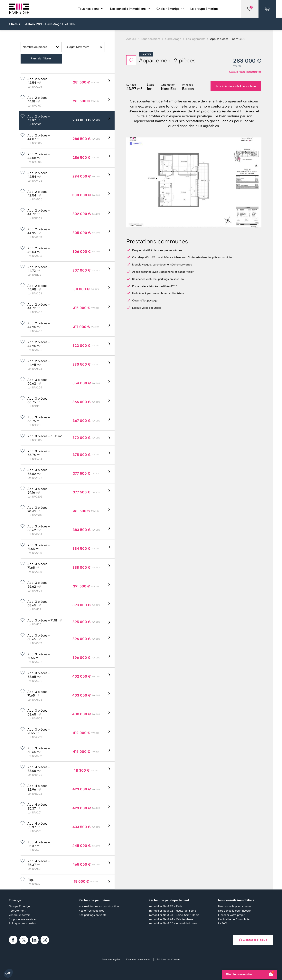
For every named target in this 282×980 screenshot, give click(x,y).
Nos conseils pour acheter (235, 906)
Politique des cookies (22, 924)
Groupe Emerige (19, 906)
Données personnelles (138, 959)
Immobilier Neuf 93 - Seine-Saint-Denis (174, 915)
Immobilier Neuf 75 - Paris (165, 906)
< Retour (15, 24)
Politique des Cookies (168, 959)
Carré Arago (173, 39)
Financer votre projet (231, 915)
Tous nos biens (151, 39)
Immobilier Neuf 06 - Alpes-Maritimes (173, 924)
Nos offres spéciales (91, 911)
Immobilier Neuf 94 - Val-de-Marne (171, 919)
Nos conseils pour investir (235, 911)
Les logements (196, 39)
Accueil (131, 39)
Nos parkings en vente (93, 915)
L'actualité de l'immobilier (234, 919)
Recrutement (17, 911)
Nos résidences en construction (99, 906)
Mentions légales (111, 959)
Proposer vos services (23, 919)
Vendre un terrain (20, 915)
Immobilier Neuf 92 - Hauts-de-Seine (172, 911)
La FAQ (223, 924)
